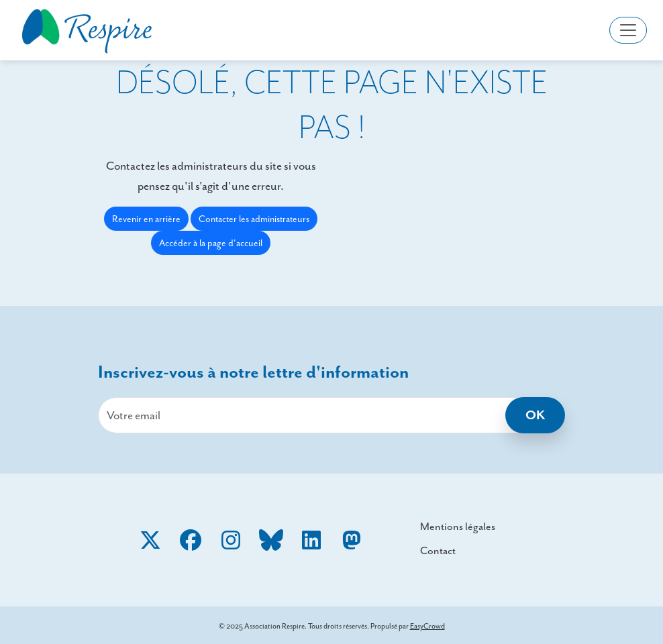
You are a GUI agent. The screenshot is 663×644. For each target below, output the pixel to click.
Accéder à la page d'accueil (211, 243)
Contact (438, 550)
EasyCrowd (427, 626)
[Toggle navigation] (628, 30)
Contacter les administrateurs (254, 219)
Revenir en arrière (146, 219)
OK (535, 415)
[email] (331, 415)
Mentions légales (458, 526)
